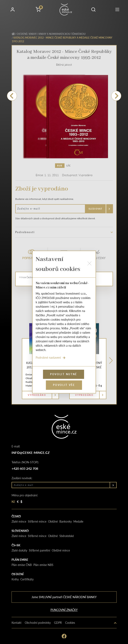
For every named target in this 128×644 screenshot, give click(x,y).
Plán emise (20, 560)
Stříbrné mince (37, 521)
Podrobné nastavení (50, 357)
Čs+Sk (16, 545)
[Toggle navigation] (117, 9)
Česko (16, 516)
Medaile (78, 521)
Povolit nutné (64, 374)
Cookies (70, 623)
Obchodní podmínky (38, 623)
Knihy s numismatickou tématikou (62, 34)
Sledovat (96, 209)
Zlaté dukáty (19, 550)
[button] (93, 9)
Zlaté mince (19, 521)
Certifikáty (27, 579)
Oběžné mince (61, 550)
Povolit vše (64, 385)
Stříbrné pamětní (39, 550)
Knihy (33, 34)
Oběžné (53, 521)
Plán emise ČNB (22, 565)
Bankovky (66, 521)
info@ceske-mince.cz (31, 452)
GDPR (58, 623)
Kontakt (16, 623)
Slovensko (20, 531)
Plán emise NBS (43, 565)
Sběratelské (67, 536)
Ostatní (22, 34)
